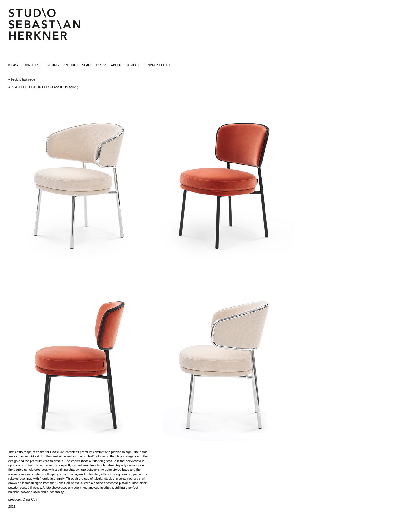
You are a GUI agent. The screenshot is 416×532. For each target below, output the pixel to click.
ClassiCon (30, 499)
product (70, 65)
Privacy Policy (158, 65)
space (87, 65)
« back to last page (22, 79)
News (13, 65)
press (102, 65)
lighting (51, 65)
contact (133, 65)
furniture (31, 65)
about (116, 65)
